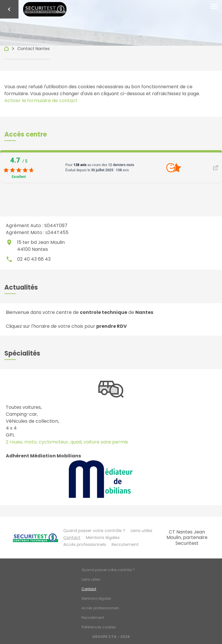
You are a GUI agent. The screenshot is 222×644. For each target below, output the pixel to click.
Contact (72, 538)
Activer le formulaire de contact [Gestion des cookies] (41, 101)
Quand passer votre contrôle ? (94, 531)
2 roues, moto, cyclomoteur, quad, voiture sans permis (67, 442)
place (9, 242)
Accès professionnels (85, 544)
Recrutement (125, 544)
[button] (26, 134)
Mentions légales (103, 538)
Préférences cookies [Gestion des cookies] (99, 627)
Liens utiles (141, 531)
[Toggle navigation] (214, 7)
